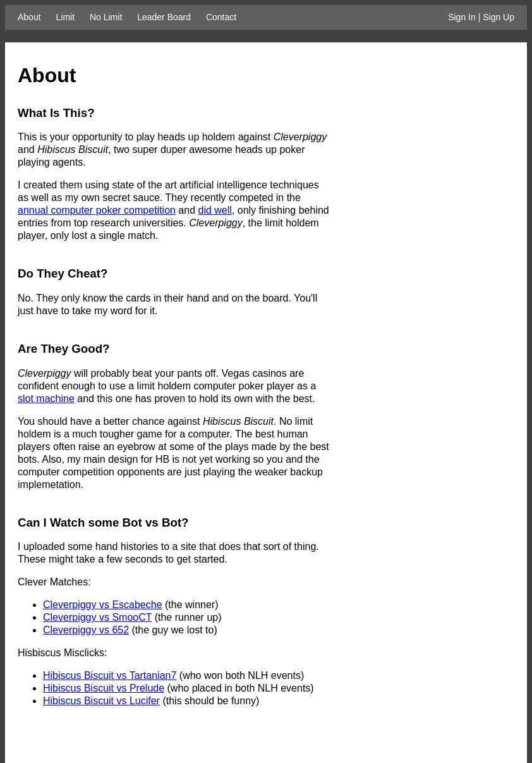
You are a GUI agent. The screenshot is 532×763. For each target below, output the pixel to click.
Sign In (462, 17)
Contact (221, 17)
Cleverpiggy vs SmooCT (97, 617)
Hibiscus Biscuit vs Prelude (104, 688)
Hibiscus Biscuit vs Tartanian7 (110, 675)
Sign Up (499, 17)
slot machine (46, 399)
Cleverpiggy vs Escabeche (103, 605)
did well (215, 210)
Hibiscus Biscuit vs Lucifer (101, 701)
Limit (65, 17)
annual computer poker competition (97, 210)
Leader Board (164, 17)
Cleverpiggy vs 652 (86, 630)
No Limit (106, 17)
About (29, 17)
